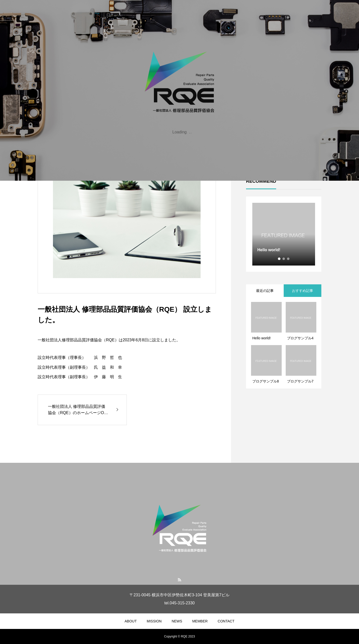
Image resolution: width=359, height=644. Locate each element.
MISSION (154, 621)
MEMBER (200, 621)
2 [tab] (284, 259)
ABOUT (131, 621)
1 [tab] (279, 259)
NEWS (177, 621)
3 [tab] (288, 259)
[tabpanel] (284, 234)
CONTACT (226, 621)
